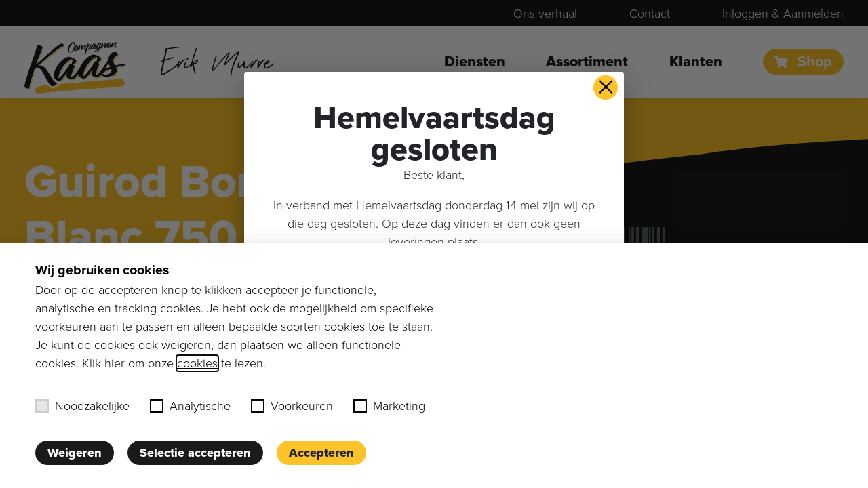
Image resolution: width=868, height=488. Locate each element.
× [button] (606, 87)
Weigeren (75, 453)
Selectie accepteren (195, 453)
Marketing (389, 406)
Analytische (190, 406)
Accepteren (321, 453)
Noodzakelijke (82, 406)
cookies (197, 363)
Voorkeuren (292, 406)
